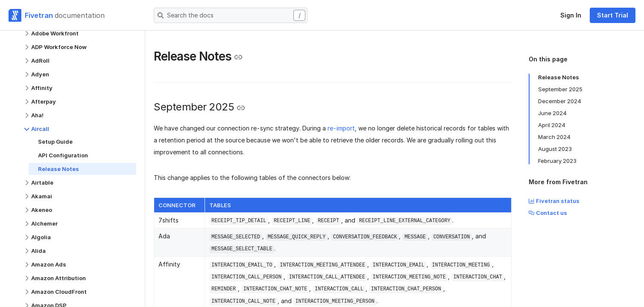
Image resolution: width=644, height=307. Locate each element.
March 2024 (554, 137)
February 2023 (557, 161)
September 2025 (560, 89)
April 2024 (552, 125)
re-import (341, 128)
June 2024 (552, 113)
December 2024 (560, 101)
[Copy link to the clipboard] (238, 57)
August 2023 (555, 149)
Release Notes (559, 77)
